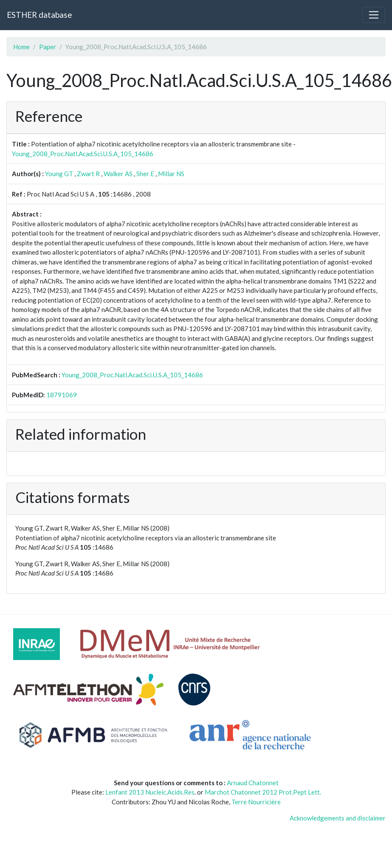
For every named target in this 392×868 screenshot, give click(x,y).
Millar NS (171, 174)
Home (21, 47)
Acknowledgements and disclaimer (338, 818)
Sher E (145, 174)
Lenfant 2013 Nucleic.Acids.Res (150, 792)
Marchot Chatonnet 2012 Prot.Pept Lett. (263, 792)
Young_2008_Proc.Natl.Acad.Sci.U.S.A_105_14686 (83, 154)
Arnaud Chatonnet (253, 783)
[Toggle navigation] (374, 15)
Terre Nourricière (256, 802)
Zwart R (88, 174)
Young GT (59, 174)
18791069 (62, 395)
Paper (48, 47)
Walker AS (118, 174)
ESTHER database (39, 15)
